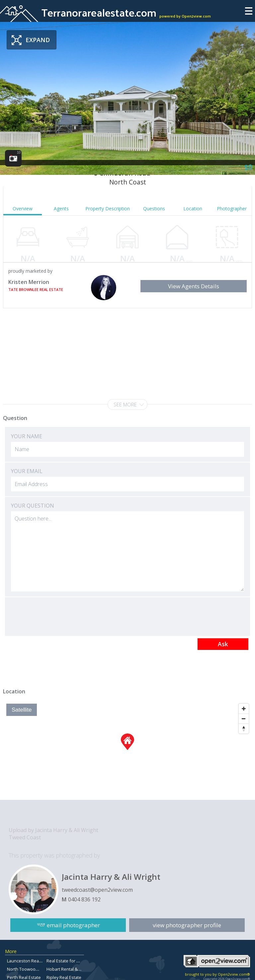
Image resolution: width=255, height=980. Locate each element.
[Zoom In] (244, 709)
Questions (154, 209)
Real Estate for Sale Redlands (76, 961)
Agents (61, 209)
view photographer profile (187, 925)
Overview (23, 209)
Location (193, 209)
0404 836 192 (84, 899)
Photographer (232, 209)
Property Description (108, 209)
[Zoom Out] (244, 719)
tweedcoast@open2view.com (97, 890)
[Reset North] (244, 729)
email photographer (73, 925)
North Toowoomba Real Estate (37, 969)
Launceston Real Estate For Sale (39, 961)
